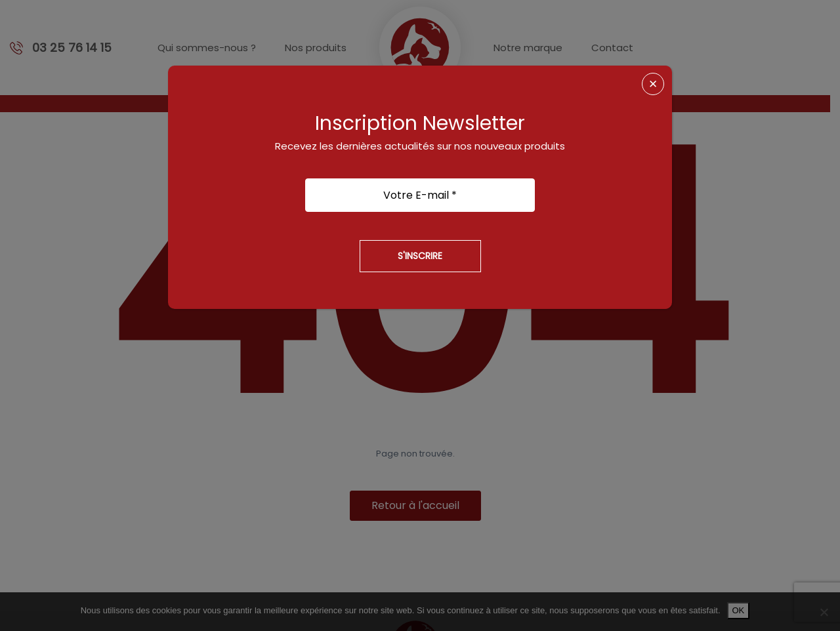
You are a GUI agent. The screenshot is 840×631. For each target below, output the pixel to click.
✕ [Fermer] (653, 84)
